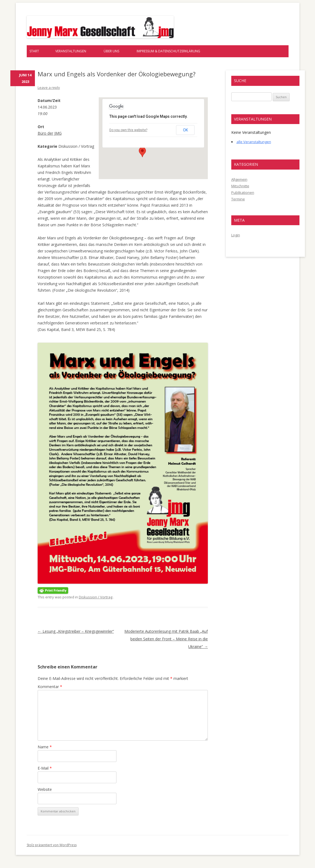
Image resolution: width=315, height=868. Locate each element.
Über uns (111, 51)
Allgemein (239, 179)
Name (45, 747)
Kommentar (50, 687)
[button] (142, 152)
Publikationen (243, 192)
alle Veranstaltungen (254, 142)
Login (236, 235)
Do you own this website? (128, 130)
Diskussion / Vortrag (96, 597)
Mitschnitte (240, 186)
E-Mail (45, 768)
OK (185, 130)
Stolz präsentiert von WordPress (52, 845)
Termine (238, 199)
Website (45, 789)
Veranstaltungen (71, 51)
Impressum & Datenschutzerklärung (168, 51)
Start (34, 51)
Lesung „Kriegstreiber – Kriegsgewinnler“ (76, 631)
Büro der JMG (50, 133)
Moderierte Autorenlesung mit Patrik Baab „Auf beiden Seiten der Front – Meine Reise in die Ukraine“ (166, 639)
